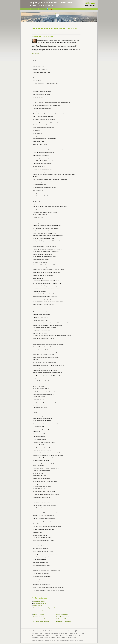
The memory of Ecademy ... (39, 473)
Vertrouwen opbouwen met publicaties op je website (45, 296)
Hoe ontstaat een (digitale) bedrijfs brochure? (43, 394)
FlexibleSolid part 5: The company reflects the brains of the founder (48, 365)
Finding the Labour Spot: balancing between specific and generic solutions (50, 347)
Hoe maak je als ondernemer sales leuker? (43, 244)
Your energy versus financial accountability (43, 484)
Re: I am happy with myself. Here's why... (42, 487)
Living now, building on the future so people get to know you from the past (50, 463)
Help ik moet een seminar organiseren (42, 331)
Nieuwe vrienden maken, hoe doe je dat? (42, 450)
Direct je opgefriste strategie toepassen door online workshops (47, 249)
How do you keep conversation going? (42, 471)
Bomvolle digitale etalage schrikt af (41, 260)
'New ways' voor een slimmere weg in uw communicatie (46, 424)
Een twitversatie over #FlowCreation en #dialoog (44, 458)
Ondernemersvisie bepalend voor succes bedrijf (44, 265)
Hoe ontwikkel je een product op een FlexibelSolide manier (46, 368)
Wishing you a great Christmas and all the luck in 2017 (45, 239)
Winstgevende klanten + (63, 615)
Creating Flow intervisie (38, 427)
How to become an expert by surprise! (42, 497)
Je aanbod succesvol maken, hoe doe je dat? (43, 355)
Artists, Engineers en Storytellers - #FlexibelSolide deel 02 (46, 376)
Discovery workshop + (40, 603)
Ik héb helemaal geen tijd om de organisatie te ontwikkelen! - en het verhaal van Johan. (53, 323)
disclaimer (72, 640)
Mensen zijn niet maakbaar (39, 387)
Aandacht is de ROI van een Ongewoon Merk (43, 304)
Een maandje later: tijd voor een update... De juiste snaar (46, 429)
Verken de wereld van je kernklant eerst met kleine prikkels (46, 352)
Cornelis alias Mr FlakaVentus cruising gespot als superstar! (47, 445)
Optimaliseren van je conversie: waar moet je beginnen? (46, 212)
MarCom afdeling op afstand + (42, 610)
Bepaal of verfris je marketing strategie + (45, 608)
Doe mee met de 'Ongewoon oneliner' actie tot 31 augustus (46, 281)
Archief (34, 60)
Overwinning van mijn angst (39, 291)
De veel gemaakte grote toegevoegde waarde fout (44, 233)
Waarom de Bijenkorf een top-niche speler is (43, 276)
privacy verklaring (79, 640)
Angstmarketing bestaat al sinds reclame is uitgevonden (46, 294)
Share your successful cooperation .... (42, 500)
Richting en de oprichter (38, 400)
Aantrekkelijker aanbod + (63, 617)
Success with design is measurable (41, 460)
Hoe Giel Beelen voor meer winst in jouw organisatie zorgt (46, 392)
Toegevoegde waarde (38, 204)
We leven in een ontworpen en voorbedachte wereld (45, 481)
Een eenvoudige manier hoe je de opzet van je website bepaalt (47, 325)
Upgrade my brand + (39, 617)
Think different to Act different (40, 405)
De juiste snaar (36, 432)
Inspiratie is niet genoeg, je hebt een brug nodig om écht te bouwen (48, 344)
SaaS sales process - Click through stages (43, 223)
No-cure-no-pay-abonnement (39, 440)
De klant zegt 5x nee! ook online (40, 318)
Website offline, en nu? (38, 278)
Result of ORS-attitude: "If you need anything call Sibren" (46, 468)
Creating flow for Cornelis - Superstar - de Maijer (44, 442)
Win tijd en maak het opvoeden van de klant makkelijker (46, 252)
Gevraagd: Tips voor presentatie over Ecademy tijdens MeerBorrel (48, 455)
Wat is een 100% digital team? (40, 384)
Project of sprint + (38, 606)
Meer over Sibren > (36, 53)
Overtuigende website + (40, 619)
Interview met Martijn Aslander (40, 535)
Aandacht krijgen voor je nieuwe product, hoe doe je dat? (46, 357)
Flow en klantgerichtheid (38, 466)
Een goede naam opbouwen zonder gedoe (43, 254)
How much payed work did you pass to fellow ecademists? (46, 453)
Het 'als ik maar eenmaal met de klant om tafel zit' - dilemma (47, 231)
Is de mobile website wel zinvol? (40, 262)
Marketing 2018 (36, 202)
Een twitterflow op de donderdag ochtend (42, 419)
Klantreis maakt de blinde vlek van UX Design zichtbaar (46, 228)
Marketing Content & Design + (42, 621)
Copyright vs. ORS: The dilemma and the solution (44, 505)
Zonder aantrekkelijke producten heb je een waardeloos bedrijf (47, 283)
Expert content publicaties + (64, 621)
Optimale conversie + (39, 615)
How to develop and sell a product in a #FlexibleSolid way (46, 371)
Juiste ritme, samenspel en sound (41, 416)
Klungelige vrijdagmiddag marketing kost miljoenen (44, 247)
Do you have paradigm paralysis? (41, 508)
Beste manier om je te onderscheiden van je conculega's (46, 307)
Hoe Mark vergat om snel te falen (40, 320)
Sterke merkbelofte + (62, 619)
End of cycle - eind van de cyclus (40, 333)
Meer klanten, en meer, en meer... (41, 199)
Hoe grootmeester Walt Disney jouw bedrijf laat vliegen (45, 286)
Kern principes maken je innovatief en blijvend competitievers (47, 226)
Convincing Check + (39, 601)
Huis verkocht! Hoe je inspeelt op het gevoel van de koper (46, 299)
